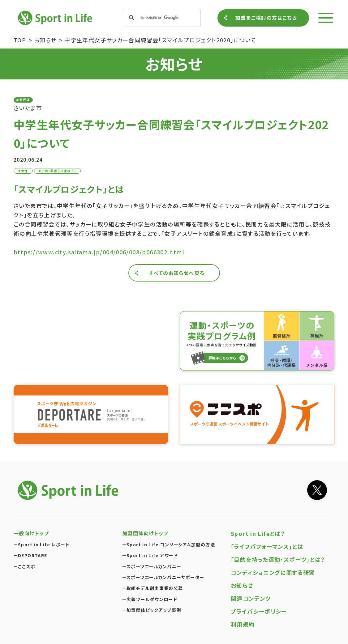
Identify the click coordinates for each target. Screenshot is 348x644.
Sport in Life (56, 18)
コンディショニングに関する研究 (273, 572)
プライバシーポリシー (259, 611)
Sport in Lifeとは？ (258, 533)
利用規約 (243, 624)
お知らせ (242, 585)
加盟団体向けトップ (145, 533)
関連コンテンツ (251, 598)
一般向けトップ (31, 533)
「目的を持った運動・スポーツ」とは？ (278, 559)
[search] (161, 18)
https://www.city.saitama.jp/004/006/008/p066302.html (99, 252)
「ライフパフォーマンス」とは (267, 546)
